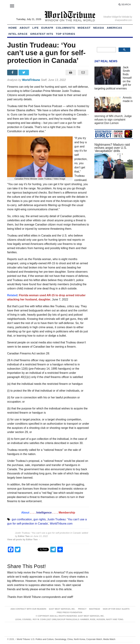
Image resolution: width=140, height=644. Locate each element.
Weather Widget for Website (116, 17)
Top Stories (66, 34)
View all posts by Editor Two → (24, 539)
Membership (67, 513)
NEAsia (99, 28)
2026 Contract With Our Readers (28, 609)
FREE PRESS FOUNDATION (69, 612)
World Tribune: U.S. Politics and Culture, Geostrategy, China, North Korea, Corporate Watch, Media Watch (65, 639)
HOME (13, 28)
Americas (115, 28)
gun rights (39, 519)
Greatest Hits (42, 34)
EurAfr (47, 28)
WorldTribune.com (61, 524)
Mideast (84, 28)
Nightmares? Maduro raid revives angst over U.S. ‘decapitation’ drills (112, 148)
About (25, 28)
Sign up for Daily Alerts (116, 609)
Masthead (95, 609)
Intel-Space (18, 34)
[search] (106, 50)
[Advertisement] (114, 208)
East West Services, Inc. (62, 609)
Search (125, 4)
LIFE (36, 28)
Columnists (65, 28)
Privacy (82, 609)
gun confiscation (22, 519)
